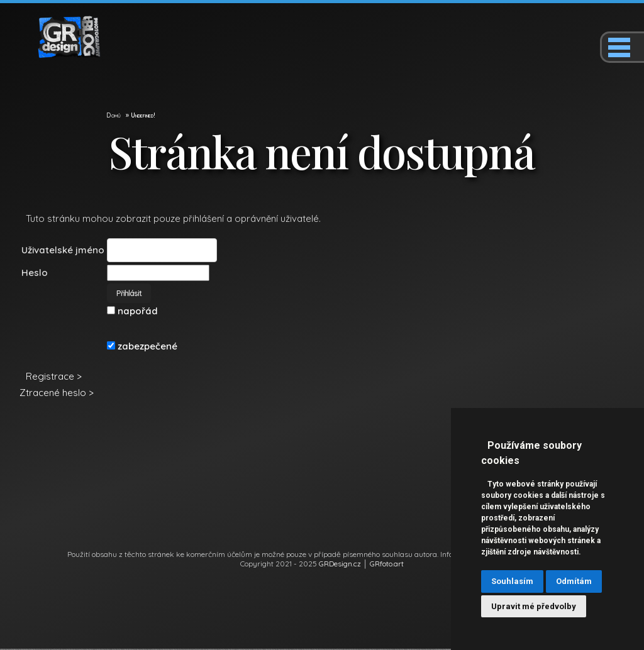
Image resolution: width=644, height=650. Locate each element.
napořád (132, 312)
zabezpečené (142, 347)
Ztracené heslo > (57, 394)
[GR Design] (60, 55)
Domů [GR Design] (114, 117)
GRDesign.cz (340, 565)
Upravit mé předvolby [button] (534, 606)
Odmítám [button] (574, 581)
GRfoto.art (387, 565)
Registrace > (54, 377)
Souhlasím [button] (512, 581)
